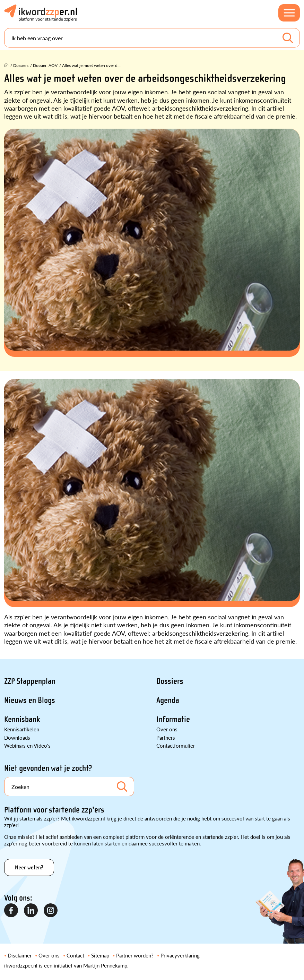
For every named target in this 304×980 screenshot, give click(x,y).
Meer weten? (29, 867)
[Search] (152, 38)
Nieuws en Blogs (30, 700)
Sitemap (100, 955)
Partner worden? (135, 955)
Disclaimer (20, 955)
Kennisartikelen (22, 729)
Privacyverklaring (180, 955)
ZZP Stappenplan (30, 681)
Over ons (167, 729)
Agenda (168, 700)
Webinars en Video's (27, 745)
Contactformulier (176, 745)
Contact (75, 955)
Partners (166, 737)
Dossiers (170, 681)
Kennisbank (22, 719)
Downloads (17, 737)
